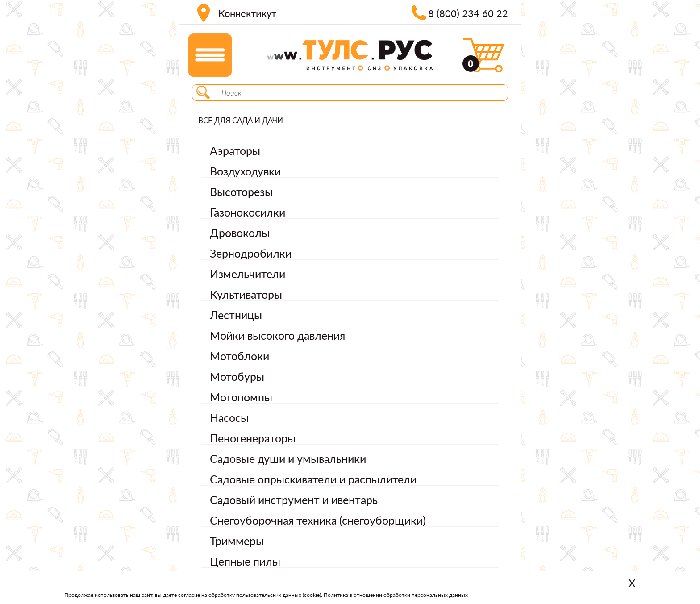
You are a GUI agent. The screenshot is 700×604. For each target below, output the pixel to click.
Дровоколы (240, 233)
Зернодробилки (251, 253)
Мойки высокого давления (277, 335)
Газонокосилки (248, 212)
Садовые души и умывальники (288, 458)
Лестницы (236, 315)
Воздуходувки (245, 171)
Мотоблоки (240, 356)
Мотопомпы (241, 397)
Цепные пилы (245, 561)
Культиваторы (246, 294)
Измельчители (248, 274)
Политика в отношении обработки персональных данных (396, 595)
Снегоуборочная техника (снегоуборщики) (318, 520)
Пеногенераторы (253, 438)
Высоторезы (241, 192)
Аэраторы (235, 150)
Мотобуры (237, 376)
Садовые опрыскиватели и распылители (313, 479)
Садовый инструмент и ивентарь (294, 500)
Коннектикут (247, 13)
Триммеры (237, 541)
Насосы (229, 417)
